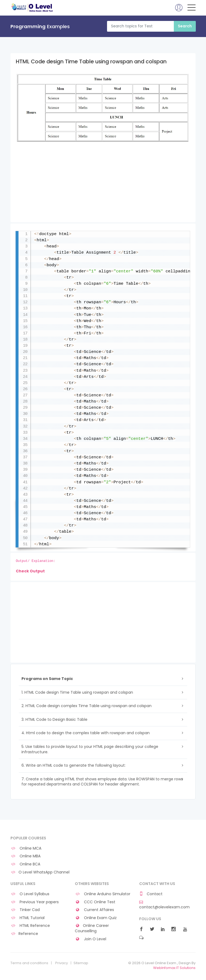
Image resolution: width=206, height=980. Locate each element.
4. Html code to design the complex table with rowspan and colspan (86, 733)
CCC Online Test (95, 902)
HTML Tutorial (27, 918)
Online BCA (25, 864)
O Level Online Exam (32, 8)
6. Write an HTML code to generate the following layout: (73, 765)
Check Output (30, 571)
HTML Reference (30, 926)
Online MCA (26, 848)
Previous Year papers (35, 902)
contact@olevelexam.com (164, 905)
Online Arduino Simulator (103, 894)
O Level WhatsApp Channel (40, 872)
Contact (151, 894)
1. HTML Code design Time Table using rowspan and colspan (77, 692)
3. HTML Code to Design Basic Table (54, 719)
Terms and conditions (29, 963)
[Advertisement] (103, 185)
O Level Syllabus (30, 894)
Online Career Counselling (92, 928)
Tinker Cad (25, 910)
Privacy (62, 963)
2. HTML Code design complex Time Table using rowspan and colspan (87, 706)
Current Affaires (94, 910)
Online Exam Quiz (96, 918)
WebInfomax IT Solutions (174, 968)
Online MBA (25, 856)
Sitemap (81, 963)
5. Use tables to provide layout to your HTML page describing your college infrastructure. (90, 749)
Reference (24, 934)
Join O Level (91, 939)
